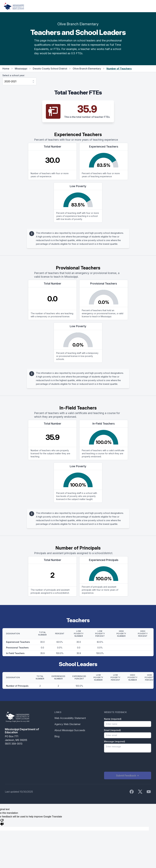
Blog (57, 736)
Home (6, 69)
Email (112, 730)
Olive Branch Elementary (87, 69)
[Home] (14, 6)
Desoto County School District (50, 69)
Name (113, 719)
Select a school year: (14, 75)
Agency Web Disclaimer (67, 724)
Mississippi (21, 69)
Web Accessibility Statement (70, 718)
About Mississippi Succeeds (70, 730)
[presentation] (127, 762)
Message (115, 741)
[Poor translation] (2, 822)
